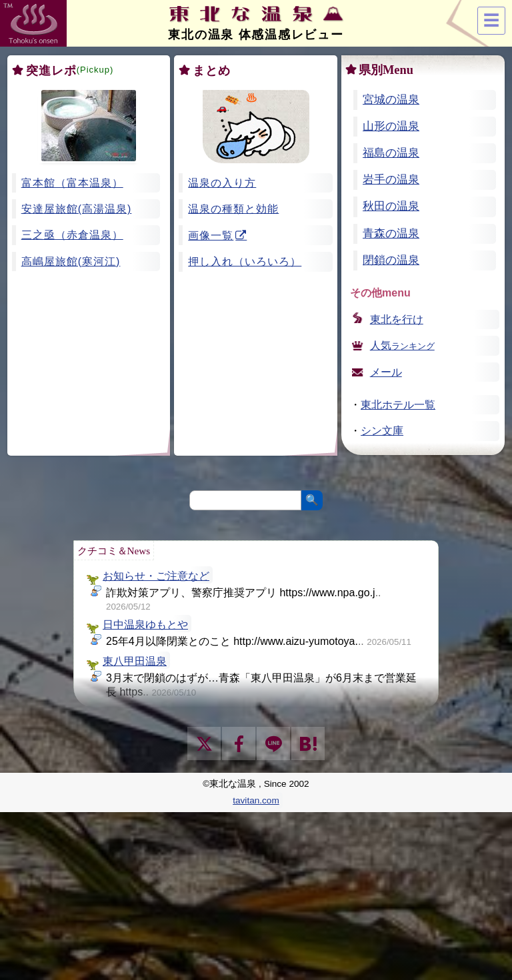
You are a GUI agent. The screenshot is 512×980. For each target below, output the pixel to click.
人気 (402, 345)
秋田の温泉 (391, 206)
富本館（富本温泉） (72, 183)
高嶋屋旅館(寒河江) (71, 261)
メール (386, 372)
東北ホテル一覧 (398, 405)
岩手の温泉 (391, 180)
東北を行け (397, 319)
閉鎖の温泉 (391, 260)
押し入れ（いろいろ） (245, 261)
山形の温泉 (391, 126)
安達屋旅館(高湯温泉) (77, 209)
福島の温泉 (391, 153)
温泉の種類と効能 (233, 209)
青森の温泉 (391, 234)
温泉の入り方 (222, 183)
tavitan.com (256, 800)
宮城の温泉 (391, 100)
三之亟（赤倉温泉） (72, 235)
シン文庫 (382, 431)
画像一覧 (211, 236)
